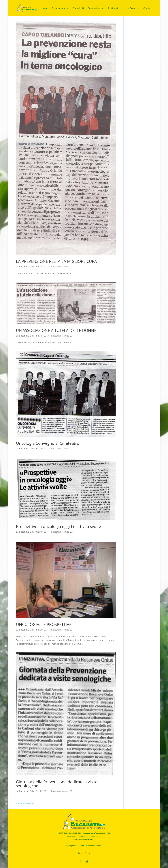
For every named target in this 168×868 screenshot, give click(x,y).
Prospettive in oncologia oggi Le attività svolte (59, 526)
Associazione (59, 8)
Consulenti (78, 8)
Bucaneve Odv (26, 267)
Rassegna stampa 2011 (63, 267)
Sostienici (113, 8)
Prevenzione (94, 8)
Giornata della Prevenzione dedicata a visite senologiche (57, 784)
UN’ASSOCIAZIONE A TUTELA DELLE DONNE (56, 330)
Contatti (148, 8)
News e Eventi (129, 8)
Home (45, 8)
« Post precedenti (25, 803)
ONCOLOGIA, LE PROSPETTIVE (44, 624)
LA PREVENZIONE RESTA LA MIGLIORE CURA (56, 261)
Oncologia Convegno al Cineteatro (48, 443)
